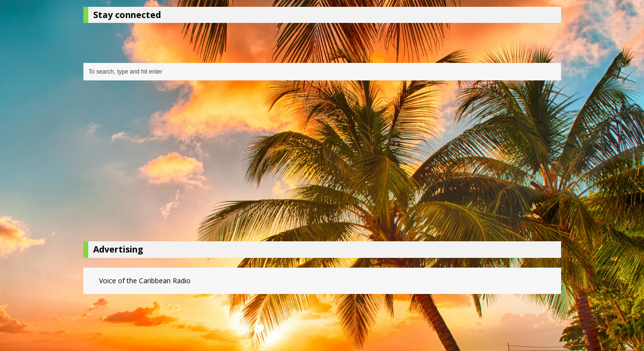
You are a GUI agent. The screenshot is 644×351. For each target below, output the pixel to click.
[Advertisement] (322, 163)
